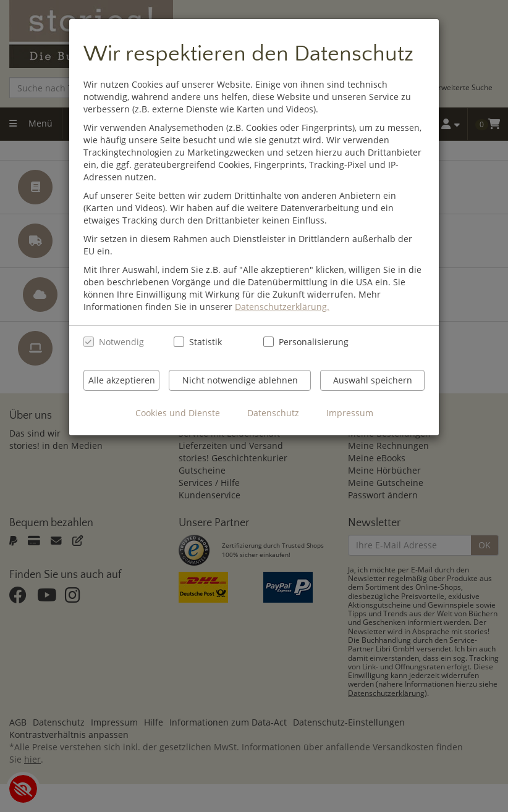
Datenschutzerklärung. (282, 307)
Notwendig (121, 342)
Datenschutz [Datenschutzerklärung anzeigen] (273, 413)
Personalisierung (307, 342)
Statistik (205, 342)
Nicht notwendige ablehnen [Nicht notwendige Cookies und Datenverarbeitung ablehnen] (240, 380)
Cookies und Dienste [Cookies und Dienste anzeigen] (178, 413)
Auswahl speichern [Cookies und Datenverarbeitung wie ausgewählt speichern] (373, 380)
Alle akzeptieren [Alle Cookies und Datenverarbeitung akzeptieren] (122, 380)
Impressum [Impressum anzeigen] (350, 413)
